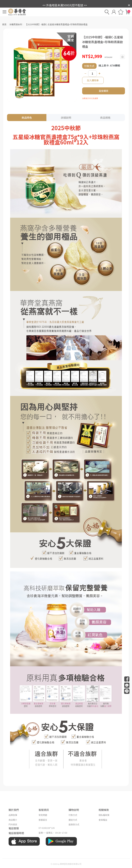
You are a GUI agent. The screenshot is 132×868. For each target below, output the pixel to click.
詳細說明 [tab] (66, 118)
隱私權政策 (104, 815)
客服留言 (43, 820)
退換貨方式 (74, 824)
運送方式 (73, 820)
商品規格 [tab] (105, 118)
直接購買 (104, 91)
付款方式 (73, 815)
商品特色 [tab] (27, 118)
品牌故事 (13, 815)
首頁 (4, 24)
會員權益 (103, 820)
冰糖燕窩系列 (16, 24)
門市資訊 (13, 824)
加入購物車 (93, 80)
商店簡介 (13, 820)
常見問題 (43, 815)
